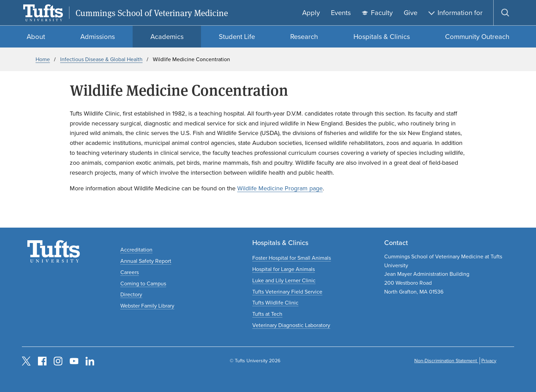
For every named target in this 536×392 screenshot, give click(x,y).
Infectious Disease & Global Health (101, 59)
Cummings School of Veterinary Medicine (152, 13)
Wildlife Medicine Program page (280, 188)
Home (43, 59)
